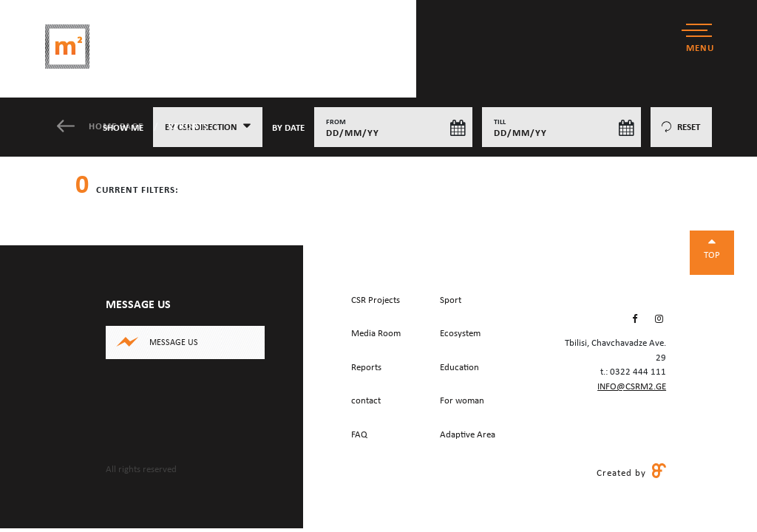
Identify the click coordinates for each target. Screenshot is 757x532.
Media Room (376, 334)
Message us (174, 343)
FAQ (359, 435)
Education (459, 368)
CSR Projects (376, 300)
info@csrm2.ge (632, 387)
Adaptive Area (468, 435)
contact (366, 401)
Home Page (102, 127)
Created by (631, 472)
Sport (451, 300)
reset (681, 128)
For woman (462, 401)
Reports (188, 127)
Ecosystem (460, 334)
